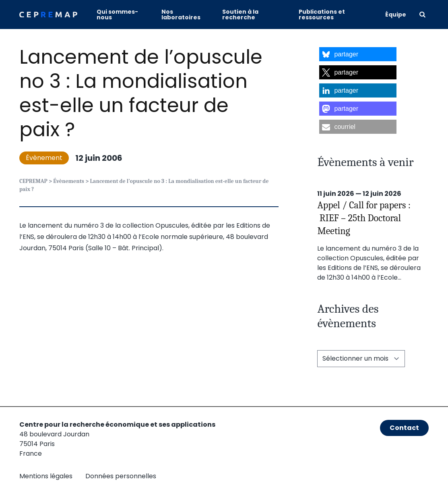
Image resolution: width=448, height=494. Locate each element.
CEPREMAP (33, 181)
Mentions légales (46, 476)
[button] (358, 54)
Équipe (396, 15)
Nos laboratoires (181, 15)
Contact (404, 428)
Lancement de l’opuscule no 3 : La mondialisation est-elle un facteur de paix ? (141, 93)
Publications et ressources (322, 15)
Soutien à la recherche (240, 15)
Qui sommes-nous (117, 15)
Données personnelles (121, 476)
